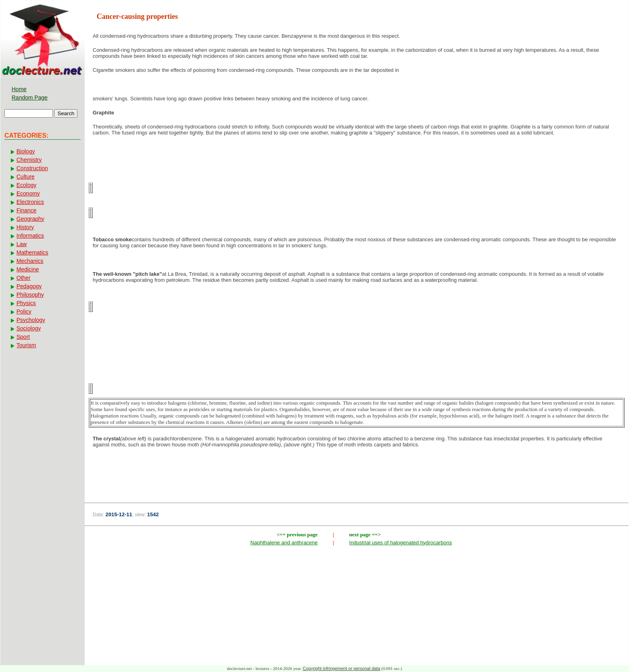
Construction (32, 168)
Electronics (30, 202)
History (25, 227)
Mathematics (32, 253)
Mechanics (30, 261)
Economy (28, 193)
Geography (30, 219)
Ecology (26, 185)
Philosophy (30, 295)
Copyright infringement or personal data (342, 668)
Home (19, 89)
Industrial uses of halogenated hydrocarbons (401, 543)
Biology (26, 151)
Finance (26, 210)
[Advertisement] (357, 480)
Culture (25, 177)
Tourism (26, 345)
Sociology (29, 328)
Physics (26, 303)
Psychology (31, 320)
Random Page (30, 98)
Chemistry (29, 160)
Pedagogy (29, 286)
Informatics (30, 236)
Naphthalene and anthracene (284, 543)
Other (23, 278)
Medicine (28, 269)
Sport (23, 337)
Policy (24, 312)
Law (22, 244)
